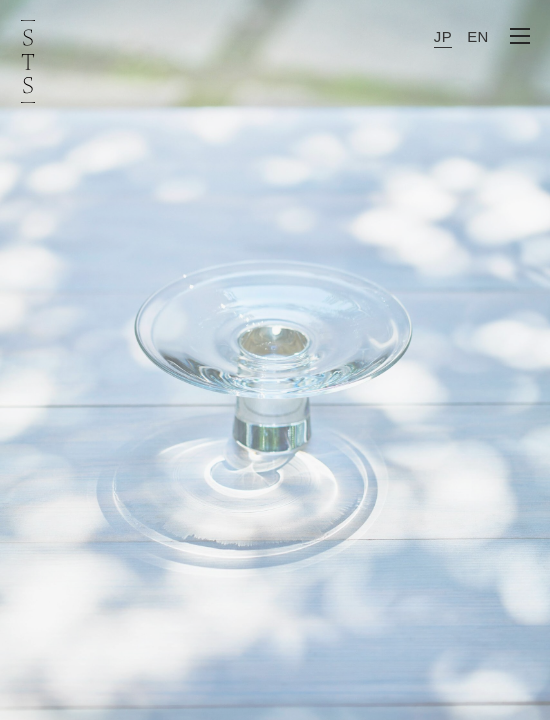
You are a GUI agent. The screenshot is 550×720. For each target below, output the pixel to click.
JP (443, 36)
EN (478, 36)
